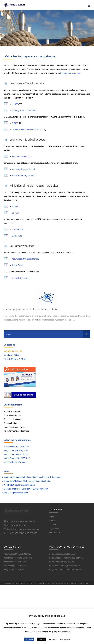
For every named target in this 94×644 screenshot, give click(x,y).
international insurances (71, 73)
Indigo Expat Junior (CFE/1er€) (17, 458)
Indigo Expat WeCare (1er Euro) (62, 554)
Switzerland (17, 236)
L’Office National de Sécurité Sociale (27, 130)
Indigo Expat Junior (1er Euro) (62, 562)
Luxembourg (17, 230)
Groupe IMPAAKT (84, 583)
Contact (52, 521)
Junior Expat (17, 265)
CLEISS (15, 123)
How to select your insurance (16, 447)
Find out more (65, 639)
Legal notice (54, 528)
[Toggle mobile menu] (89, 6)
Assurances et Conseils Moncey (25, 259)
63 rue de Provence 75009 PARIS (21, 522)
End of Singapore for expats (16, 493)
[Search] (87, 334)
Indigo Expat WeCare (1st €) (16, 450)
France (15, 207)
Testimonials (54, 532)
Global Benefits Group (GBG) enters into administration (27, 481)
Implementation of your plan (16, 462)
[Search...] (43, 334)
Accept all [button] (29, 639)
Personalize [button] (53, 639)
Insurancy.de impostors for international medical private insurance (32, 477)
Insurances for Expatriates (15, 562)
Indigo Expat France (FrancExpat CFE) (65, 570)
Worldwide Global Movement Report (19, 485)
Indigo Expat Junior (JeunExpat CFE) (65, 566)
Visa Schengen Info (20, 278)
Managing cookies (64, 583)
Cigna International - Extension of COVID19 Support (26, 489)
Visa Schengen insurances (15, 566)
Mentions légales (33, 583)
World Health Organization (24, 176)
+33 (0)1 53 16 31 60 (13, 351)
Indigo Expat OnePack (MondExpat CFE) (66, 558)
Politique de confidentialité (48, 583)
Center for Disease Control (23, 169)
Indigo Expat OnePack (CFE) (16, 454)
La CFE (15, 104)
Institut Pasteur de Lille (22, 157)
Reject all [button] (42, 639)
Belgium (15, 213)
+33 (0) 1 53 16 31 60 (15, 525)
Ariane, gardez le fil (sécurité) (24, 111)
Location (53, 525)
